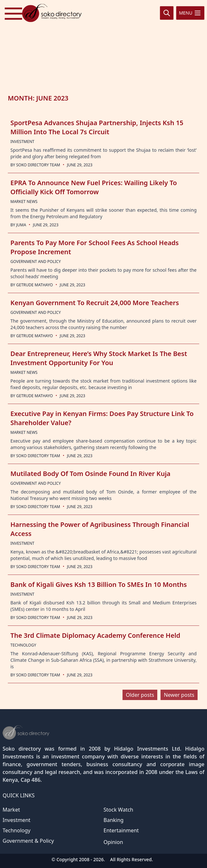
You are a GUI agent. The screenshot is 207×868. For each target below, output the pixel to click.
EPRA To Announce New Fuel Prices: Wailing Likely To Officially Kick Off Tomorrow (94, 187)
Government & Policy (28, 841)
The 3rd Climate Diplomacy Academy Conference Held (95, 635)
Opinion (113, 842)
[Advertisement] (104, 46)
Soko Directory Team (38, 165)
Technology (17, 830)
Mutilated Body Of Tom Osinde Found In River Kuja (91, 474)
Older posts (140, 695)
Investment (17, 820)
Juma (21, 225)
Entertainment (121, 830)
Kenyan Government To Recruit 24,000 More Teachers (95, 303)
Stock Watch (119, 810)
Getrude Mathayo (35, 285)
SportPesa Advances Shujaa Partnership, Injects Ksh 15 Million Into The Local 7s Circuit (97, 127)
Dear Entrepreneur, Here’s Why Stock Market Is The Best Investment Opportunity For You (99, 358)
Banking (114, 820)
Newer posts (179, 695)
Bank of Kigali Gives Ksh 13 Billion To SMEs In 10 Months (99, 584)
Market (11, 810)
